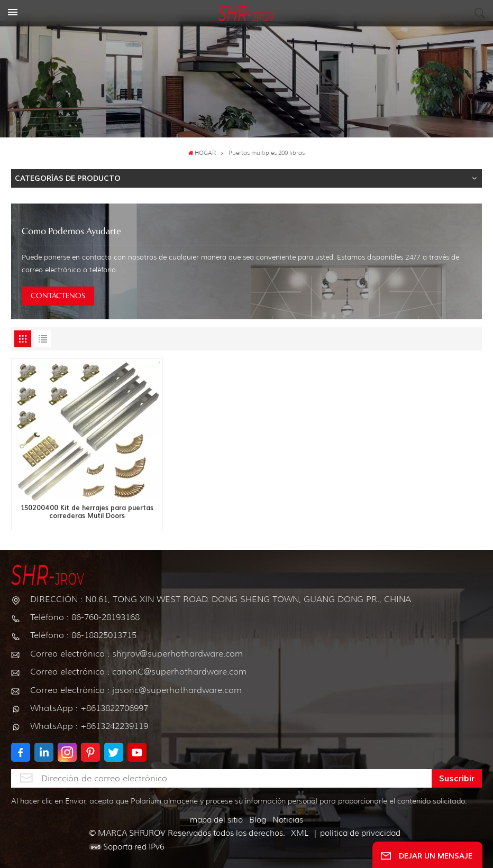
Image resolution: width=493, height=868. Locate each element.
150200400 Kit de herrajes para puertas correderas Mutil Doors (87, 512)
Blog (258, 820)
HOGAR (202, 153)
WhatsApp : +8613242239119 (89, 726)
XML (300, 833)
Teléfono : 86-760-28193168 (85, 617)
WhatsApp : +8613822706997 (89, 708)
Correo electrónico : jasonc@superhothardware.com (136, 690)
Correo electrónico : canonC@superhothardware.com (138, 672)
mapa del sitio (216, 820)
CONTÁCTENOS (58, 296)
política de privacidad (360, 833)
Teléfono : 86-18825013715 (83, 635)
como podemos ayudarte (71, 232)
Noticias (288, 820)
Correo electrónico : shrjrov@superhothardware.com (136, 654)
